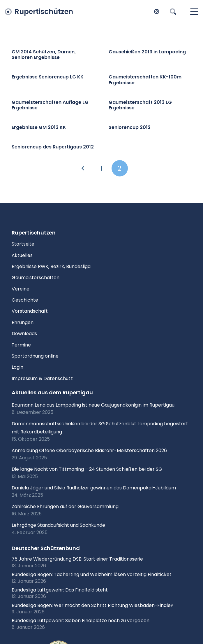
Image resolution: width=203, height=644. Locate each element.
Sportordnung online (35, 356)
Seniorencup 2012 (130, 127)
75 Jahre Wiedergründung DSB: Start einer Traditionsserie (77, 559)
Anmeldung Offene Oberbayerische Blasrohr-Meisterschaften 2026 (89, 450)
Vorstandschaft (30, 311)
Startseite (23, 244)
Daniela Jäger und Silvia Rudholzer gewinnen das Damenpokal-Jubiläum (94, 488)
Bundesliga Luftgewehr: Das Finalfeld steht (60, 590)
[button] (173, 12)
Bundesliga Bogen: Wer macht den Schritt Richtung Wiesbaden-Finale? (92, 605)
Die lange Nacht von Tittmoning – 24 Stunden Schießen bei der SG (87, 469)
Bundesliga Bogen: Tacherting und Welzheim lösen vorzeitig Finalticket (92, 574)
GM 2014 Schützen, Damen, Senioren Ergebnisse (44, 55)
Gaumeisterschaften (36, 278)
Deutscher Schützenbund (46, 548)
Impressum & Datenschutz (42, 378)
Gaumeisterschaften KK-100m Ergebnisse (145, 80)
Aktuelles (22, 255)
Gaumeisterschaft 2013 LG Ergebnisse (140, 105)
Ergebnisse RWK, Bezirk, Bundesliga (51, 266)
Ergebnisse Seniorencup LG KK (48, 77)
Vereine (21, 289)
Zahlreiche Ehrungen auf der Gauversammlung (65, 506)
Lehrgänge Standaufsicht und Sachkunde (58, 525)
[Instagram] (156, 12)
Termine (21, 345)
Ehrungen (23, 322)
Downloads (24, 334)
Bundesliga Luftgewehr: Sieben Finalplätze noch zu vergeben (81, 621)
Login (17, 367)
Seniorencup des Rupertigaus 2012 (53, 147)
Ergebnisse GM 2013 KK (39, 127)
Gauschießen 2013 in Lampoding (147, 52)
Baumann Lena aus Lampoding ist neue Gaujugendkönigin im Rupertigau (93, 405)
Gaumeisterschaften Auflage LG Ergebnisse (50, 105)
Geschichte (25, 300)
